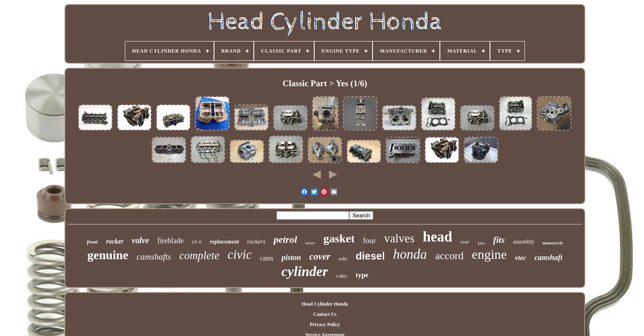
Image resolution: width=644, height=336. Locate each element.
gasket (339, 238)
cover (320, 257)
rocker (115, 241)
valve (140, 240)
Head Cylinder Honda (325, 304)
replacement (224, 242)
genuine (108, 255)
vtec (521, 258)
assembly (524, 242)
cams (267, 258)
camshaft (548, 258)
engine (489, 254)
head (437, 237)
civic (240, 254)
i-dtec (342, 276)
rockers (256, 242)
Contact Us (325, 314)
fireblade (170, 241)
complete (199, 255)
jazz (481, 243)
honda (410, 254)
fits (499, 240)
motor (310, 243)
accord (449, 256)
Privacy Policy (325, 324)
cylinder (305, 271)
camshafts (154, 257)
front (92, 242)
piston (291, 257)
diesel (370, 256)
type (362, 275)
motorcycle (553, 243)
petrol (285, 239)
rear (465, 242)
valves (399, 238)
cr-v (197, 242)
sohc (343, 259)
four (370, 240)
